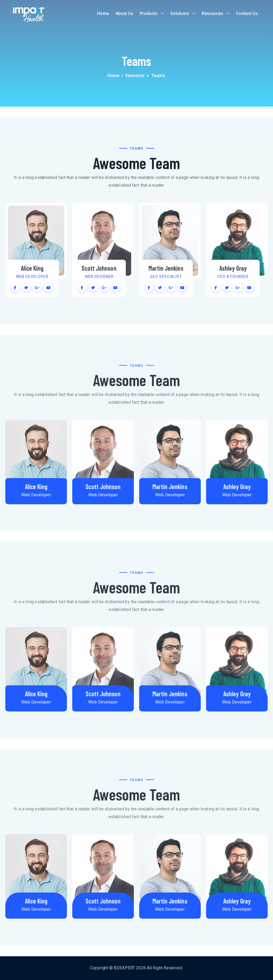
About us (124, 13)
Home (103, 13)
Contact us (247, 13)
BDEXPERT (124, 968)
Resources (212, 13)
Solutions (180, 13)
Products (149, 13)
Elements (135, 76)
